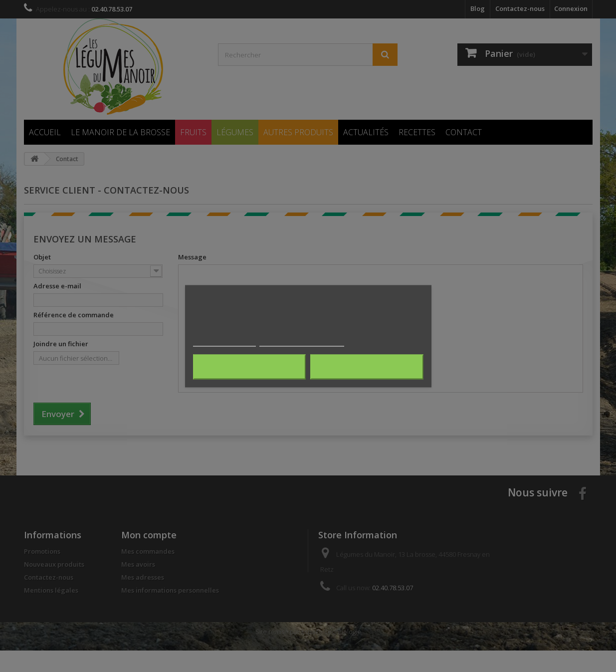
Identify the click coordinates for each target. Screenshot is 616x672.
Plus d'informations (224, 341)
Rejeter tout (249, 367)
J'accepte (367, 367)
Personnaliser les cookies (302, 341)
